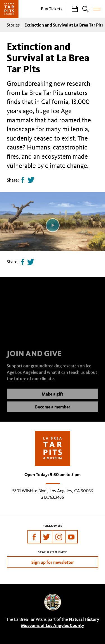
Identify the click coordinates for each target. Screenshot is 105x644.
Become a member (53, 412)
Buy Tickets (52, 9)
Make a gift (53, 399)
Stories (13, 25)
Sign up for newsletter (53, 562)
